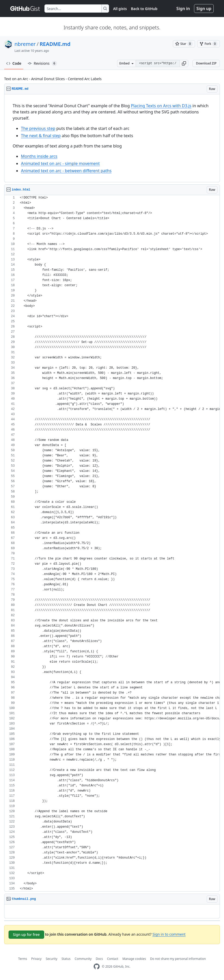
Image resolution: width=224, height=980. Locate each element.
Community (83, 959)
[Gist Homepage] (25, 9)
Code (14, 63)
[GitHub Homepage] (97, 966)
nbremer (25, 44)
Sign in (183, 9)
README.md (55, 44)
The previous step (38, 128)
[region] (112, 138)
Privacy (36, 959)
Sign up (204, 9)
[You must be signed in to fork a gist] (208, 44)
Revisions (42, 63)
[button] (184, 63)
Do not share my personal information (178, 959)
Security (52, 959)
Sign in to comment (169, 934)
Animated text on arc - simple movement (60, 163)
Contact (113, 959)
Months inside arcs (39, 156)
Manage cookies (134, 959)
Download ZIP (206, 63)
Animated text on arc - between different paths (66, 171)
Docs (99, 959)
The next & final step (41, 136)
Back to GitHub (144, 9)
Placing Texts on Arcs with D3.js (161, 106)
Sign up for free (26, 934)
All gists (120, 9)
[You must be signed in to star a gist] (184, 44)
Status (66, 959)
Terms (23, 959)
